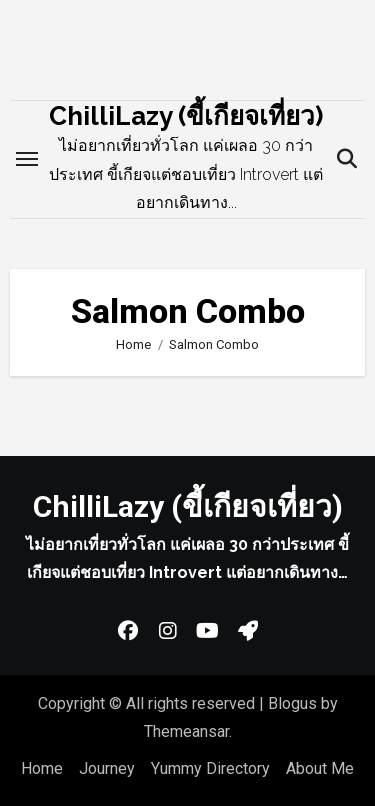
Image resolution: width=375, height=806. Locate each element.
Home (42, 768)
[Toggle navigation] (27, 159)
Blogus (292, 703)
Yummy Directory (210, 768)
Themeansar (186, 731)
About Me (320, 768)
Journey (107, 768)
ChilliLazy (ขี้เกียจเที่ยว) (186, 116)
